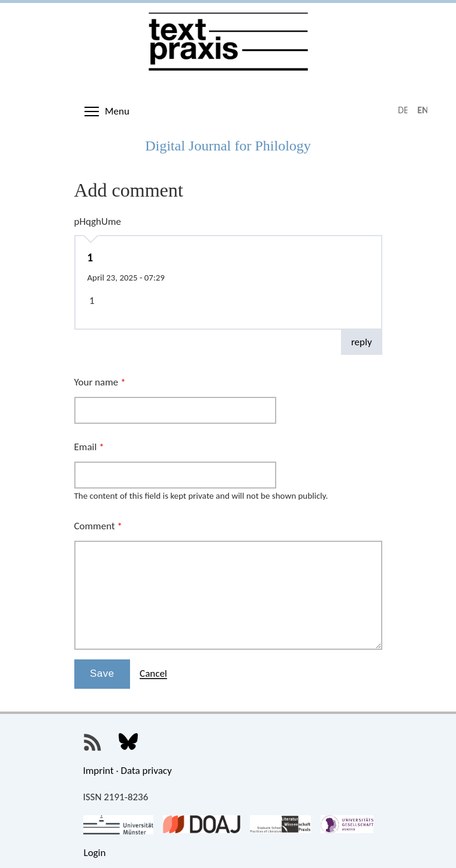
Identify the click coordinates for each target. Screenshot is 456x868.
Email (89, 447)
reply (362, 342)
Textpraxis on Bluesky (128, 743)
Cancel (153, 673)
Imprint (99, 771)
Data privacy (147, 771)
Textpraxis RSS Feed (93, 743)
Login (95, 853)
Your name (100, 382)
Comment (98, 526)
